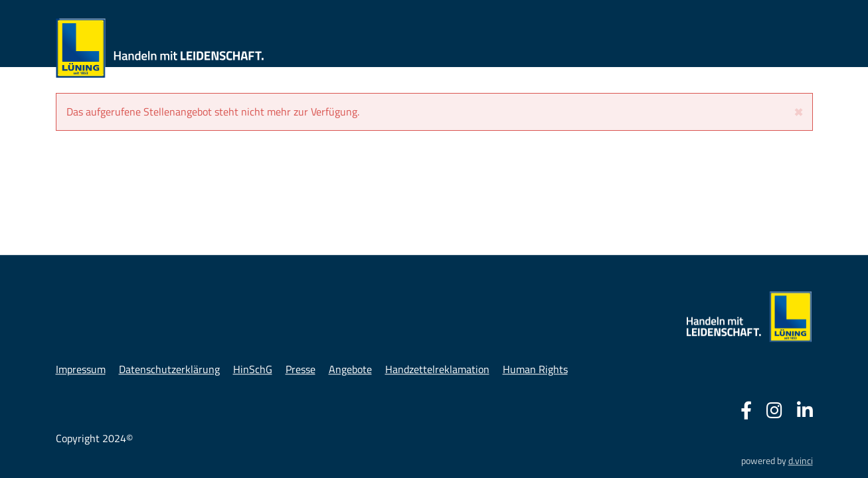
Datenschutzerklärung (169, 369)
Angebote (350, 369)
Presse (301, 369)
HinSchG (253, 369)
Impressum (81, 369)
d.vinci (801, 460)
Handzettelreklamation (437, 369)
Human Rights (535, 369)
